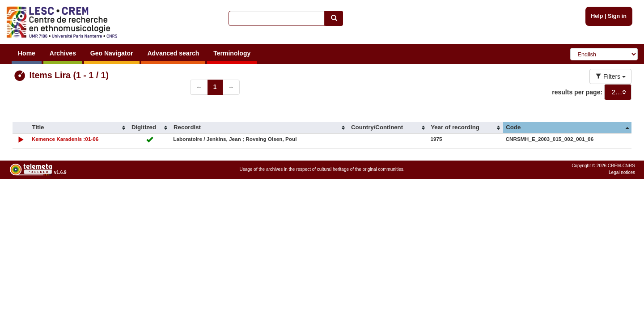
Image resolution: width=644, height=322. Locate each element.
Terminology (232, 53)
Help (597, 16)
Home (27, 53)
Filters (610, 76)
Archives (63, 53)
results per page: (577, 92)
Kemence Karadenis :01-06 (65, 139)
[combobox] (618, 92)
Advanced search (173, 53)
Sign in (617, 16)
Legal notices (622, 172)
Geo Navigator (112, 53)
